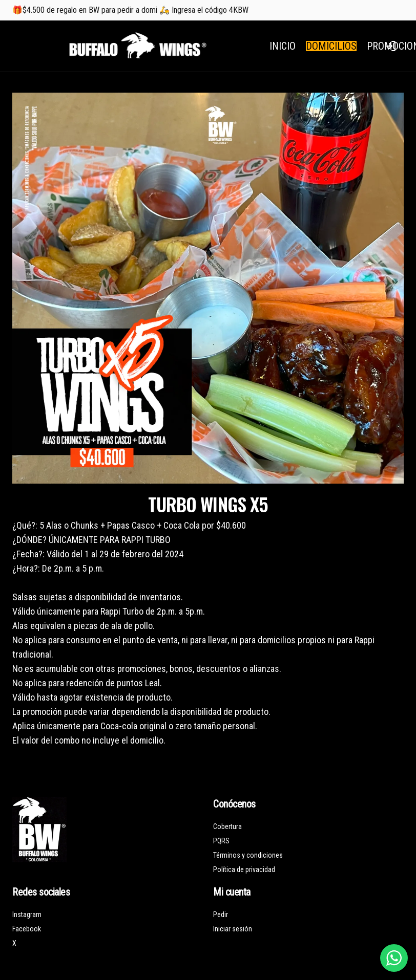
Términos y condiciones (248, 855)
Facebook (27, 929)
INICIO (283, 46)
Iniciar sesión (233, 929)
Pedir (221, 914)
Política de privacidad (244, 869)
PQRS (221, 841)
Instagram (27, 914)
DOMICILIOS (331, 46)
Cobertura (227, 826)
